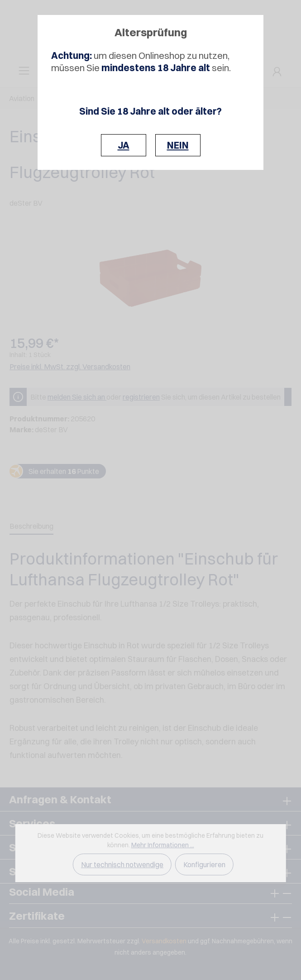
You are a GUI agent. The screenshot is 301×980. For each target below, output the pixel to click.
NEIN (178, 145)
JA (124, 145)
